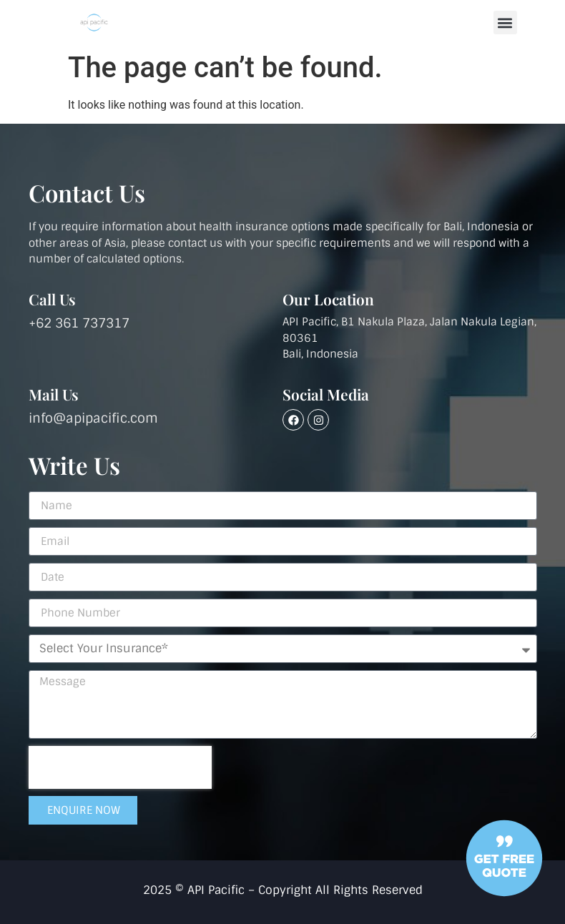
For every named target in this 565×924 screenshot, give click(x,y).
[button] (505, 23)
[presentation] (120, 767)
